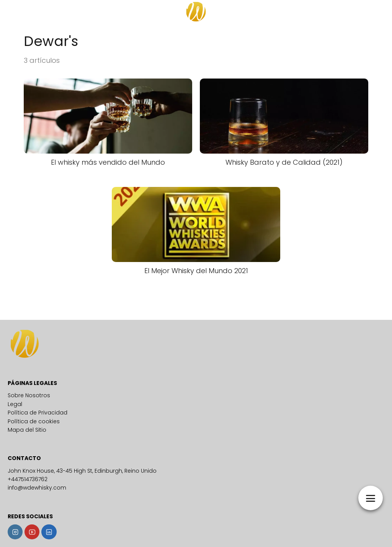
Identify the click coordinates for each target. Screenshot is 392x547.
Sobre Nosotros (29, 395)
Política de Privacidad (38, 413)
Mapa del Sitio (27, 430)
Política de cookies (34, 421)
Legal (15, 404)
